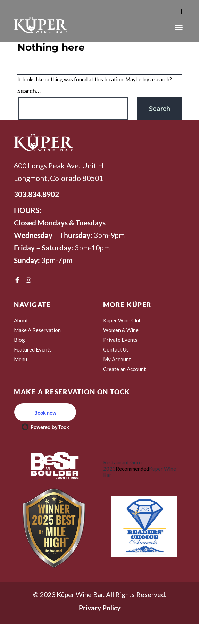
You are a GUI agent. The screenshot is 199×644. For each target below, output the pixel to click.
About (21, 320)
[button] (179, 27)
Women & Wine (121, 330)
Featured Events (33, 349)
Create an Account (125, 369)
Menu (20, 359)
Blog (19, 340)
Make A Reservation (37, 330)
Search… (29, 91)
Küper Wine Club (122, 320)
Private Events (120, 340)
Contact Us (116, 349)
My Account (117, 359)
